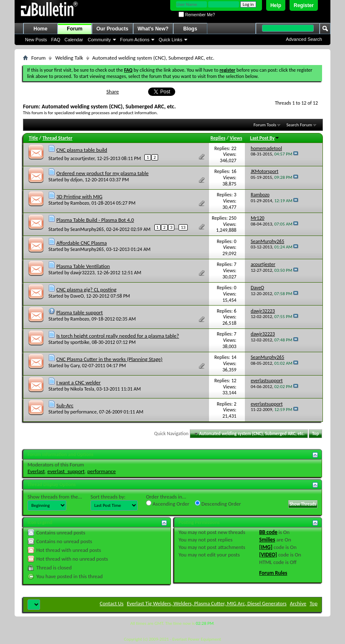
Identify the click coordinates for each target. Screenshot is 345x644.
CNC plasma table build (82, 150)
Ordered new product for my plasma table (102, 173)
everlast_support (66, 471)
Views (236, 138)
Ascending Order (168, 504)
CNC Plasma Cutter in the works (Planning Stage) (110, 359)
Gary (75, 366)
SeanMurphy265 (87, 229)
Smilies (267, 540)
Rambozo (80, 203)
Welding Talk (69, 58)
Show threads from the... (55, 497)
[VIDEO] (268, 555)
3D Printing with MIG (79, 197)
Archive (298, 603)
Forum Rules (273, 573)
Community (99, 40)
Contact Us (112, 603)
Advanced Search (304, 39)
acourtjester (83, 158)
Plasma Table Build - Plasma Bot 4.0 (95, 220)
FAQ (56, 40)
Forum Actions (135, 40)
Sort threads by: (108, 497)
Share (113, 91)
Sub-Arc (65, 405)
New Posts (36, 40)
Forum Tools (265, 125)
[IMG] (266, 547)
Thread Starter (58, 138)
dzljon (77, 180)
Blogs (190, 29)
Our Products (112, 29)
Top (315, 434)
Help (276, 5)
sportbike (80, 342)
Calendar (74, 40)
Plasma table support (80, 312)
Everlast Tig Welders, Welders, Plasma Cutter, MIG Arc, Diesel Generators (207, 603)
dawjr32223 (83, 273)
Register (304, 5)
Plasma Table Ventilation (83, 266)
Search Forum (300, 125)
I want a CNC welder (78, 382)
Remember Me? (197, 15)
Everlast (36, 471)
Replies (218, 138)
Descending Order (218, 504)
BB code (268, 532)
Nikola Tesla (82, 389)
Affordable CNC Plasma (82, 243)
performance (84, 412)
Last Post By (265, 138)
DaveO (77, 296)
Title (33, 138)
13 (183, 227)
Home (40, 29)
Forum (74, 29)
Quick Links (170, 40)
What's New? (153, 29)
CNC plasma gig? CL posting (86, 289)
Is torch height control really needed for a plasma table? (118, 336)
